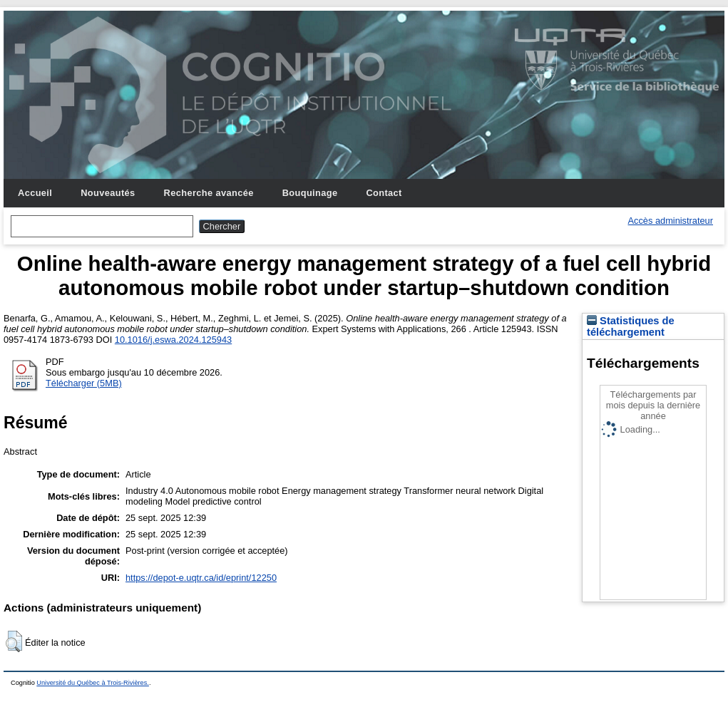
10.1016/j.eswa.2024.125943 (173, 340)
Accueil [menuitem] (35, 193)
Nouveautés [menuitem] (108, 193)
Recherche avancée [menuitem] (209, 193)
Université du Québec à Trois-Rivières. (93, 683)
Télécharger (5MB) (84, 383)
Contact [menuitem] (384, 193)
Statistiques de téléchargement (631, 326)
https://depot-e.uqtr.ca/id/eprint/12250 (201, 578)
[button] (14, 641)
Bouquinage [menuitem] (310, 193)
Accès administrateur (671, 221)
